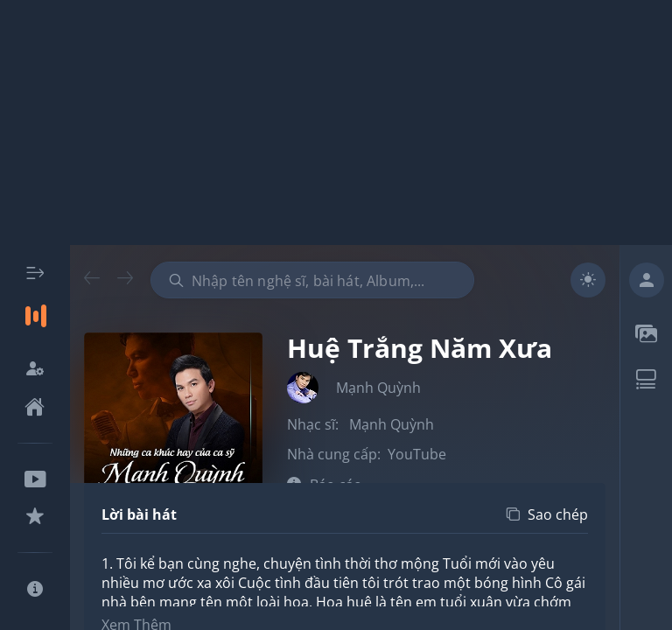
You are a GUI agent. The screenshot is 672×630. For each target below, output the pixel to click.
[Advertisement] (336, 122)
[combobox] (312, 280)
